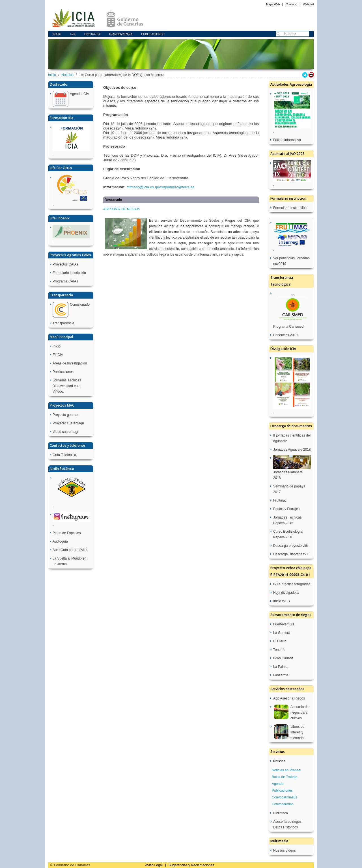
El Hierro (280, 641)
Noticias (67, 75)
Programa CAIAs (65, 281)
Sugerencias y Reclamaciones (191, 865)
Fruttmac (280, 500)
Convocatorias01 (285, 797)
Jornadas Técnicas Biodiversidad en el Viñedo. (67, 386)
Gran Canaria (283, 658)
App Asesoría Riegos (289, 698)
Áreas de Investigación (70, 363)
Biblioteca (281, 813)
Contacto (291, 4)
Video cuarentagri (66, 432)
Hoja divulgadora (286, 593)
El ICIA (58, 355)
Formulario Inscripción (69, 273)
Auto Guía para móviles (70, 550)
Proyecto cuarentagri (68, 423)
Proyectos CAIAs (65, 264)
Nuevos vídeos (284, 850)
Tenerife (279, 650)
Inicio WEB (282, 601)
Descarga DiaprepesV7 (291, 554)
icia (73, 34)
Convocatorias (283, 804)
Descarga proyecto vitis (291, 546)
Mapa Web (273, 4)
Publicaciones (153, 34)
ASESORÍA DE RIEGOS (122, 209)
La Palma (280, 667)
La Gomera (282, 633)
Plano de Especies (67, 533)
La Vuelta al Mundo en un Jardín (70, 561)
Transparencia (120, 34)
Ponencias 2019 (285, 335)
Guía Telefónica (64, 455)
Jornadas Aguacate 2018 (292, 450)
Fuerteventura (284, 624)
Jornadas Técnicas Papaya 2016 (287, 520)
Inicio (57, 34)
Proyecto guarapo (66, 415)
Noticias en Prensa (286, 770)
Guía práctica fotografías (292, 584)
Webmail (308, 4)
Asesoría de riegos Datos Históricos (287, 824)
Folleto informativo (287, 140)
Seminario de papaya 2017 (289, 489)
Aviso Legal (154, 865)
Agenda (278, 784)
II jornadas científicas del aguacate (292, 438)
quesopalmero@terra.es (175, 187)
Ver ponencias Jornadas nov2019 (291, 261)
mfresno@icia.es (140, 187)
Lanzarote (281, 675)
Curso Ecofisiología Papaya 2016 (288, 534)
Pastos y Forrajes (286, 509)
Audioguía (60, 541)
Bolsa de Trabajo (285, 777)
